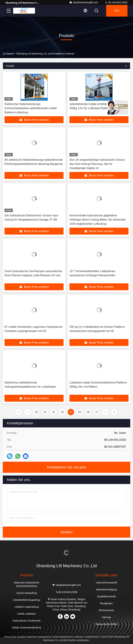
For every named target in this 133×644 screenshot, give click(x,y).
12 (54, 412)
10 (36, 412)
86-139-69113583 (116, 2)
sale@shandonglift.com (84, 2)
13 (62, 412)
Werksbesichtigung (106, 590)
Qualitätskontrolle (106, 596)
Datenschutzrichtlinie (106, 624)
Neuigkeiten (107, 603)
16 (88, 412)
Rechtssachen (106, 610)
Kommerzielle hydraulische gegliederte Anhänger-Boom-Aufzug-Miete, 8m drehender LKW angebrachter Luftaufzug (98, 220)
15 (79, 412)
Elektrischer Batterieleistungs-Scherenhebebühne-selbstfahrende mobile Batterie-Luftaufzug (31, 108)
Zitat (117, 11)
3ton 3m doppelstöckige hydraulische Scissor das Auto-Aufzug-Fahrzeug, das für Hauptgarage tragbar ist (97, 164)
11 (45, 412)
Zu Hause (8, 54)
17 (97, 412)
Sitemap (106, 617)
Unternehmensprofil (106, 583)
